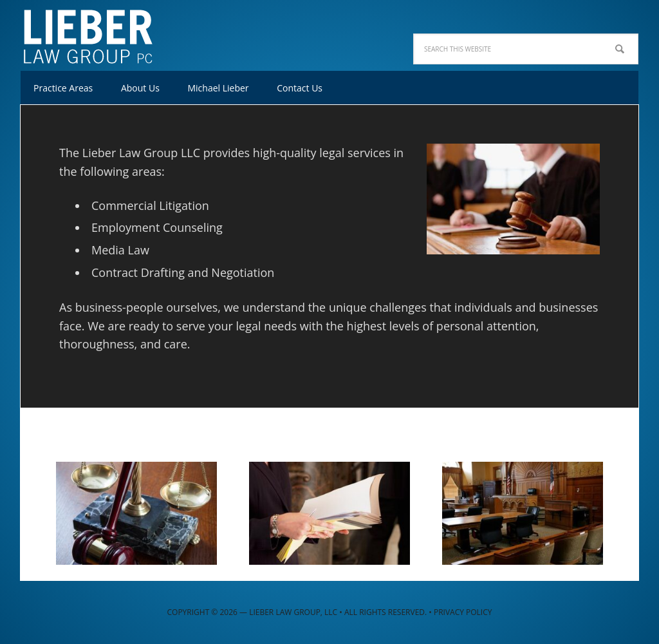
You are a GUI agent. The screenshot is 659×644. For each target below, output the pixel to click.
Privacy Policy (463, 612)
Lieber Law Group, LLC (104, 32)
